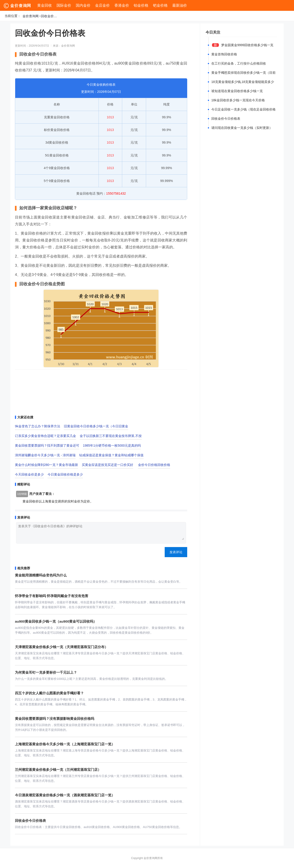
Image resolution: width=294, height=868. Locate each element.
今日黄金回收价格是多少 (65, 474)
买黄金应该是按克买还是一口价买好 (107, 465)
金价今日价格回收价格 (154, 465)
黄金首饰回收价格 (224, 54)
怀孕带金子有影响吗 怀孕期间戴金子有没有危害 (52, 596)
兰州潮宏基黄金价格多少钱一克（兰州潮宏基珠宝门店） (58, 770)
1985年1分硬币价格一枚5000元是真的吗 (112, 445)
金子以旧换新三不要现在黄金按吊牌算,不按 (111, 436)
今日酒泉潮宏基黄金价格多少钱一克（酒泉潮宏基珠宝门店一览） (65, 795)
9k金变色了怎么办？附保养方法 (38, 426)
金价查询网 (31, 16)
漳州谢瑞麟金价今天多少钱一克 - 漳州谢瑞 (45, 455)
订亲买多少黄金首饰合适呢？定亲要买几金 (45, 436)
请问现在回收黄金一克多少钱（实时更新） (242, 128)
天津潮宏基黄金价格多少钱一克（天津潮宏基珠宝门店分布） (61, 647)
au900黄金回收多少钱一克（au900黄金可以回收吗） (56, 621)
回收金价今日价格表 (50, 16)
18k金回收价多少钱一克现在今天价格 (238, 100)
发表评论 (176, 552)
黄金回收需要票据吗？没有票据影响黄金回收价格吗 (55, 719)
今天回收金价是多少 (29, 474)
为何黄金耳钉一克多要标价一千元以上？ (46, 672)
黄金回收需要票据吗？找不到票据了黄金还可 (47, 445)
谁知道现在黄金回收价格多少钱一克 (237, 91)
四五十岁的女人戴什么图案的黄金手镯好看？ (49, 693)
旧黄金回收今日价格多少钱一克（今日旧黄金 (96, 426)
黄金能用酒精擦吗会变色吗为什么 (41, 575)
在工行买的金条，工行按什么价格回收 (239, 63)
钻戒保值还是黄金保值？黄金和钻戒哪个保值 (111, 455)
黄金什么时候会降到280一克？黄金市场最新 (47, 465)
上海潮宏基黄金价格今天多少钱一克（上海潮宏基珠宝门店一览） (65, 744)
